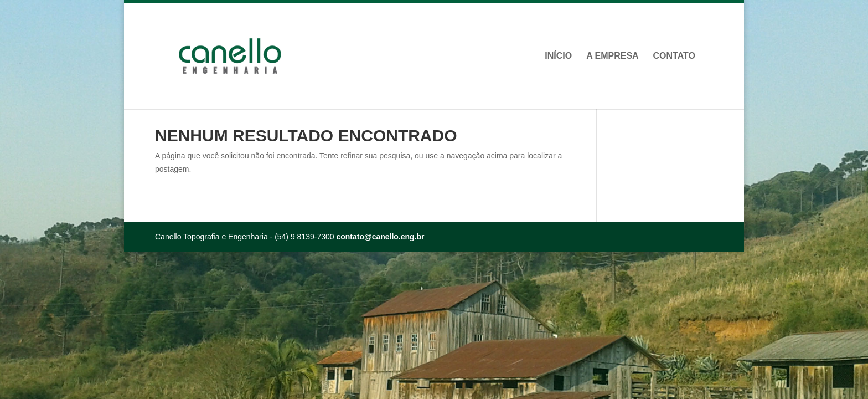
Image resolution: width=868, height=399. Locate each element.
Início (558, 56)
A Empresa (613, 56)
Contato (674, 56)
